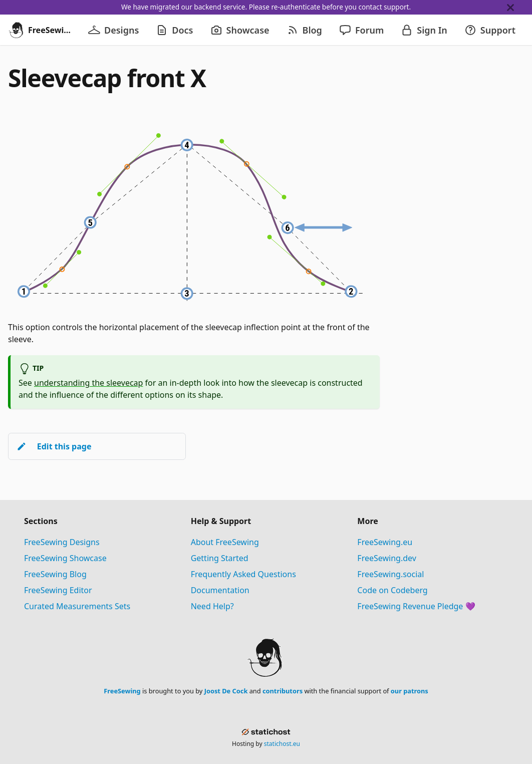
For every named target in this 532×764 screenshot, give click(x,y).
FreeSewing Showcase (65, 558)
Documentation (220, 590)
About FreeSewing (225, 542)
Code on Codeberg (392, 590)
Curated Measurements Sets (77, 606)
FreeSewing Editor (58, 590)
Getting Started (220, 558)
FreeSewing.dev (387, 558)
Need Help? (212, 606)
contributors (283, 691)
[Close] (519, 7)
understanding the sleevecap (88, 383)
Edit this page (54, 446)
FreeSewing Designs (62, 542)
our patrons (410, 691)
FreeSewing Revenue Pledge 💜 (416, 606)
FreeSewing (122, 691)
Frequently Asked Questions (243, 574)
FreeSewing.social (390, 574)
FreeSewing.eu (385, 542)
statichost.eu (282, 744)
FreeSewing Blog (55, 574)
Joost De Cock (226, 691)
